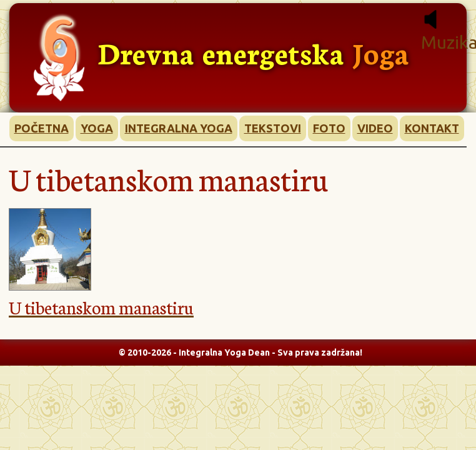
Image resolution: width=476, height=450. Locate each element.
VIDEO (375, 128)
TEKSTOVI (273, 128)
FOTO (329, 128)
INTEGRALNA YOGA (179, 128)
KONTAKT (432, 128)
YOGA (97, 128)
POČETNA (42, 128)
